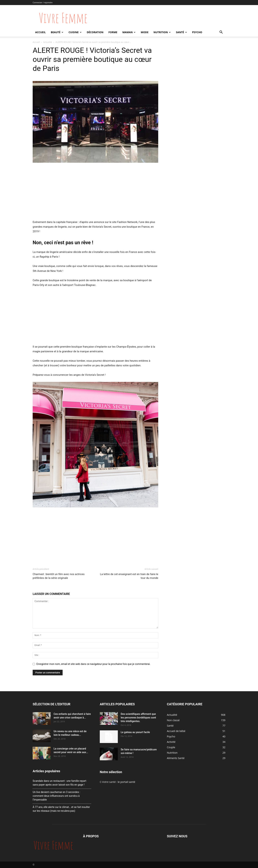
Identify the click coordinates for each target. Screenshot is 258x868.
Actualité (48, 42)
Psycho (197, 32)
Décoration (95, 32)
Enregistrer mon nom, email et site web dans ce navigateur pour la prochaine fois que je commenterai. (93, 664)
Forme (113, 32)
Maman (129, 32)
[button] (221, 33)
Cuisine (75, 32)
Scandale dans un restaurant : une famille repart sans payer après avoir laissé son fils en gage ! (59, 783)
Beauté (57, 32)
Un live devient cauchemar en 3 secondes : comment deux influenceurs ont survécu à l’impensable (56, 796)
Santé (181, 32)
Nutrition (162, 32)
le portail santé (126, 782)
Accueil (40, 32)
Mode (145, 32)
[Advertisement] (95, 193)
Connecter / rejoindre (43, 2)
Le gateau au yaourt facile (135, 732)
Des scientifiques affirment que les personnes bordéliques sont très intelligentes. (138, 718)
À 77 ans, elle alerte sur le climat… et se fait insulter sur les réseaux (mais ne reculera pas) (61, 809)
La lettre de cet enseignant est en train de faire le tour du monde (129, 576)
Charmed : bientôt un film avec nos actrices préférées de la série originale (59, 576)
